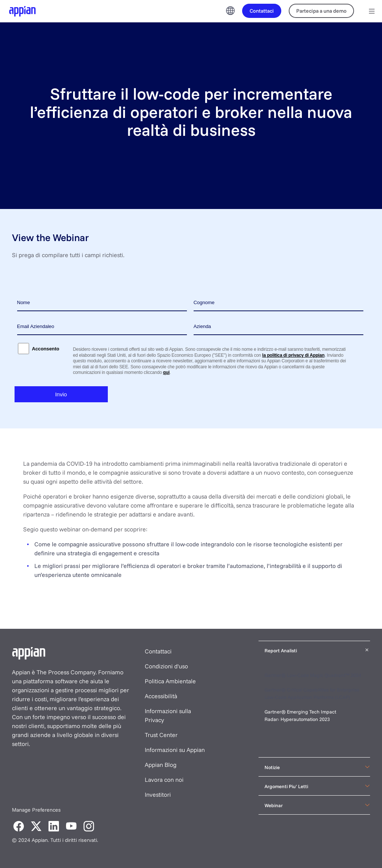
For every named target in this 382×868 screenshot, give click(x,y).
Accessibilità (161, 696)
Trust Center (161, 735)
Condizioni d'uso (166, 666)
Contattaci (158, 651)
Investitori (158, 794)
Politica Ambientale (170, 681)
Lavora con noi (164, 780)
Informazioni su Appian (175, 750)
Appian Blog (161, 765)
